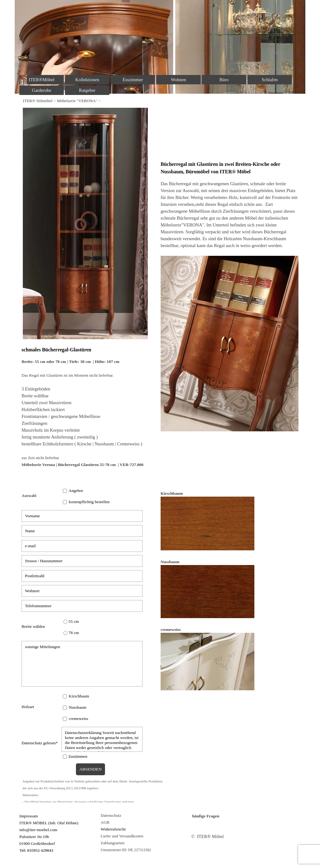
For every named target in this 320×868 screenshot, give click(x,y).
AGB (105, 822)
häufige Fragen (206, 816)
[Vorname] (82, 516)
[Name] (82, 531)
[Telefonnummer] (82, 606)
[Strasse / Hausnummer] (82, 561)
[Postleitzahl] (82, 576)
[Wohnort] (82, 591)
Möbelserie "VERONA (76, 101)
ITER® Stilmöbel (38, 101)
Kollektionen (87, 80)
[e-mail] (82, 546)
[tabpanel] (160, 101)
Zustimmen (78, 756)
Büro (224, 80)
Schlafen (270, 80)
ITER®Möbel (42, 80)
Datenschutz (111, 815)
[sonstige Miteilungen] (82, 664)
